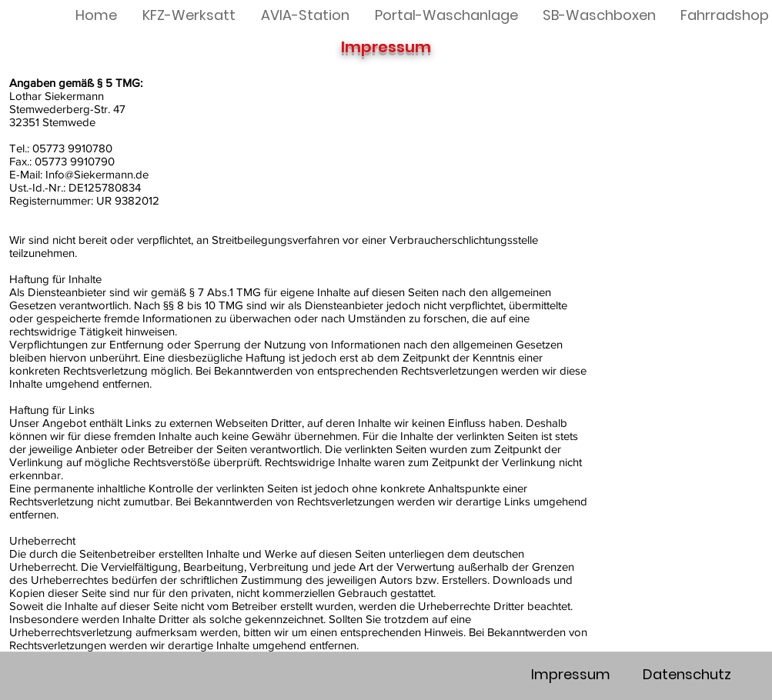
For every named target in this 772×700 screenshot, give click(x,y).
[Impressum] (571, 675)
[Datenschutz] (687, 675)
